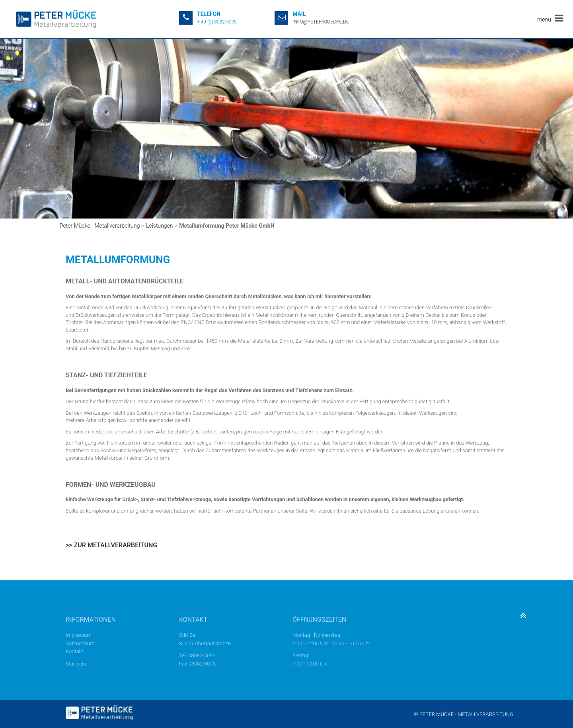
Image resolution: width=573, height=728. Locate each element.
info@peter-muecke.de (321, 22)
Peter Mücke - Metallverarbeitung (100, 226)
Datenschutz (80, 643)
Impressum (79, 635)
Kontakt (74, 651)
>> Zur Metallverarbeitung (111, 545)
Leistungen (159, 226)
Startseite (77, 664)
